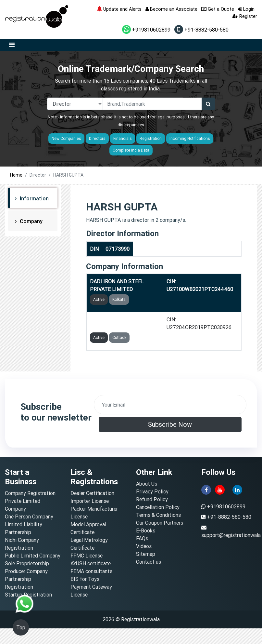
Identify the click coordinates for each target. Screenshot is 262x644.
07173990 (118, 249)
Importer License (90, 501)
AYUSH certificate (91, 563)
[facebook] (206, 489)
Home (16, 175)
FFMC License (87, 556)
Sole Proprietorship (27, 563)
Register (245, 16)
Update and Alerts (119, 9)
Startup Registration (28, 595)
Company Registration (30, 493)
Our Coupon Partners (160, 523)
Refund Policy (152, 499)
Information (34, 198)
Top (21, 627)
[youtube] (220, 489)
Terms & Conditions (158, 515)
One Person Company (29, 517)
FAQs (142, 538)
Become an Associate (171, 9)
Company (31, 221)
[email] (170, 405)
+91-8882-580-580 (201, 30)
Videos (144, 546)
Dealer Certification (92, 493)
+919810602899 (146, 30)
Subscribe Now (170, 424)
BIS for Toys (85, 579)
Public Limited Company (33, 556)
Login (246, 9)
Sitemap (146, 554)
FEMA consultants (91, 571)
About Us (147, 484)
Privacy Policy (152, 491)
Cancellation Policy (158, 507)
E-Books (146, 530)
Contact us (149, 562)
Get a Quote (218, 9)
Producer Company (26, 571)
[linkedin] (237, 489)
